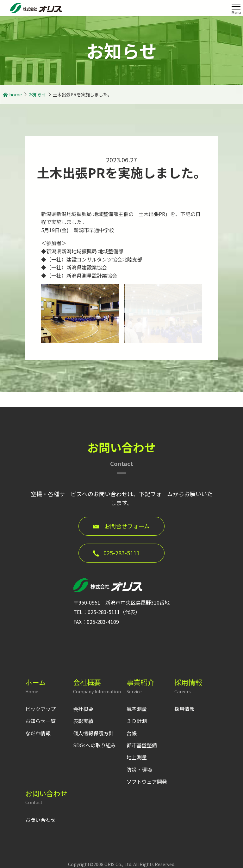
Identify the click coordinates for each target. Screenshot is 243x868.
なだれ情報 (38, 733)
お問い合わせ (40, 820)
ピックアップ (40, 709)
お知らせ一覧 (40, 721)
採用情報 (184, 709)
